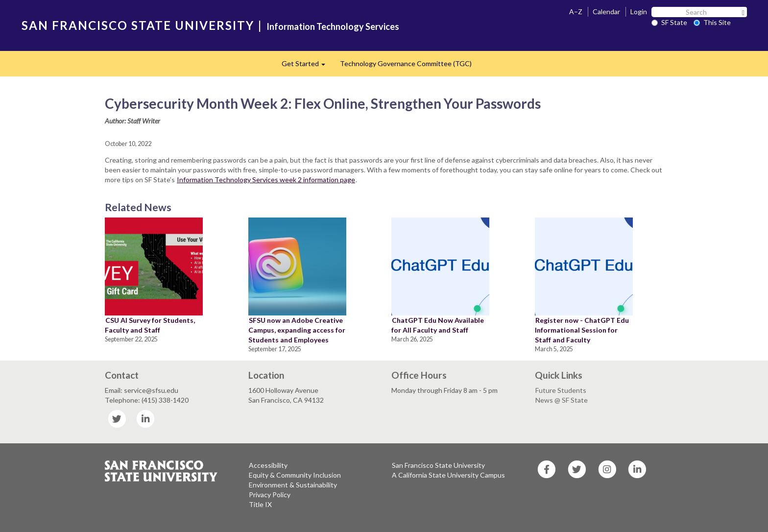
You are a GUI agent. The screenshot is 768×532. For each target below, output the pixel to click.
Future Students (561, 390)
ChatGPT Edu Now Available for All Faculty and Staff (438, 325)
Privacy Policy (270, 495)
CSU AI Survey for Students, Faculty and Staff (150, 325)
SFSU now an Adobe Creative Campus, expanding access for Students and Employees (297, 330)
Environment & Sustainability (293, 485)
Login (639, 12)
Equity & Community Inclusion (295, 475)
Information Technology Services (333, 26)
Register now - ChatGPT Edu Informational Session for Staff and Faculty (582, 330)
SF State (669, 22)
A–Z (576, 12)
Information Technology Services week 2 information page (266, 180)
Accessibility (268, 465)
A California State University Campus (448, 475)
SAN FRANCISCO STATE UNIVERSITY (138, 25)
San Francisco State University (438, 465)
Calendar (606, 12)
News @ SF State (562, 400)
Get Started (307, 66)
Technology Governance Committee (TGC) (406, 63)
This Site (712, 22)
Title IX (260, 504)
